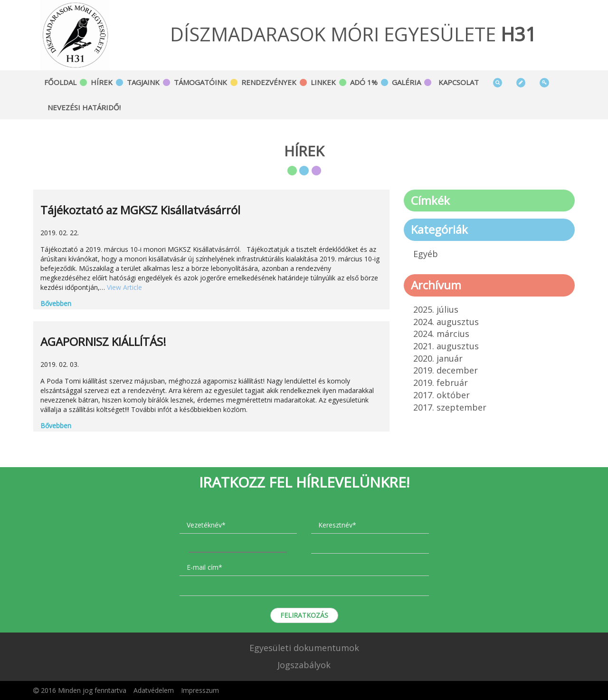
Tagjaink (143, 82)
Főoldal (60, 82)
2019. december (446, 370)
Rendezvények (269, 82)
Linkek (323, 82)
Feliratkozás (304, 615)
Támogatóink (200, 82)
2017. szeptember (450, 407)
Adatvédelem (154, 690)
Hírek (102, 82)
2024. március (441, 334)
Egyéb (426, 254)
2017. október (442, 395)
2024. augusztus (446, 322)
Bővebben (56, 303)
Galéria (406, 82)
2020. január (438, 358)
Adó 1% (364, 82)
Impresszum (200, 690)
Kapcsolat (459, 82)
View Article (124, 287)
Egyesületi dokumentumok (304, 648)
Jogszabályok (304, 665)
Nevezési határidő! (84, 107)
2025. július (436, 309)
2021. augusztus (446, 346)
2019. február (441, 383)
